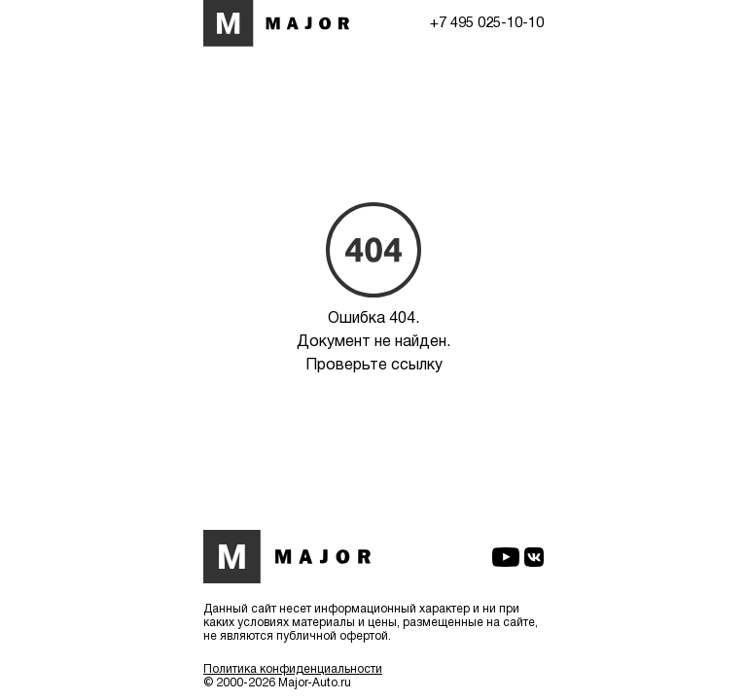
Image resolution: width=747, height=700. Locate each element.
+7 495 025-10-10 (487, 23)
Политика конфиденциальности (293, 669)
